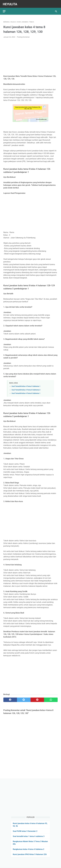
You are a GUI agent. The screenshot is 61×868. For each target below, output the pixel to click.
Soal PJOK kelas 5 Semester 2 (25, 831)
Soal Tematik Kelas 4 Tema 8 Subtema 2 (26, 389)
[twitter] (24, 699)
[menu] (5, 10)
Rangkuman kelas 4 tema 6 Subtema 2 (28, 849)
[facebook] (10, 699)
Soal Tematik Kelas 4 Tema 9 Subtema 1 (26, 385)
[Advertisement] (30, 55)
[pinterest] (37, 699)
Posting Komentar (23, 36)
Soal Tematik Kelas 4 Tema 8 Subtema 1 (26, 392)
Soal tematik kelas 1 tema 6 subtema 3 (29, 836)
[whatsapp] (51, 699)
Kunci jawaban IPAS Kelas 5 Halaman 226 (30, 854)
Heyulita (11, 3)
